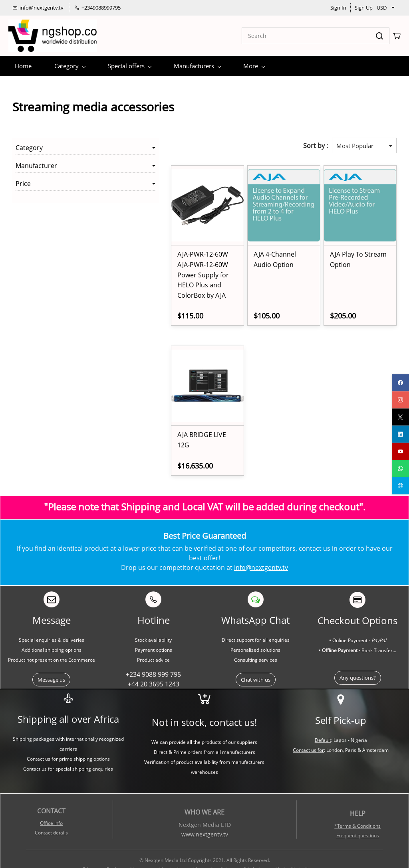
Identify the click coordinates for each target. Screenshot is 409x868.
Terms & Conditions (359, 806)
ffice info (53, 803)
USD (382, 8)
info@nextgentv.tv (261, 547)
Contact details (51, 812)
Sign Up (364, 8)
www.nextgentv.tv (205, 814)
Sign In (338, 8)
